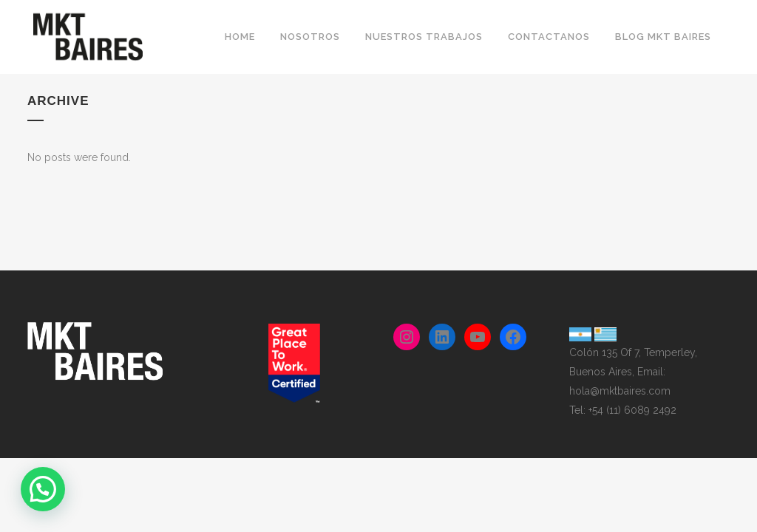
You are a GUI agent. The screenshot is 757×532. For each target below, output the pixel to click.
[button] (43, 489)
